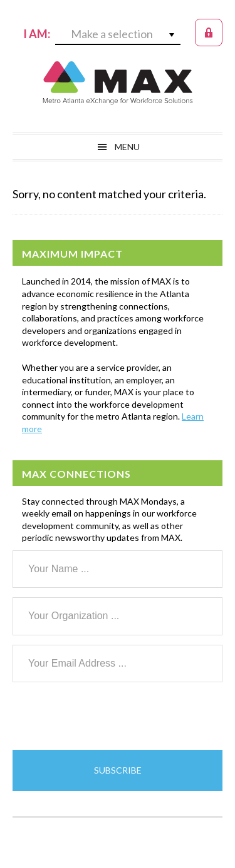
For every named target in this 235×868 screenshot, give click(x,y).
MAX (118, 83)
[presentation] (108, 716)
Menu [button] (127, 147)
